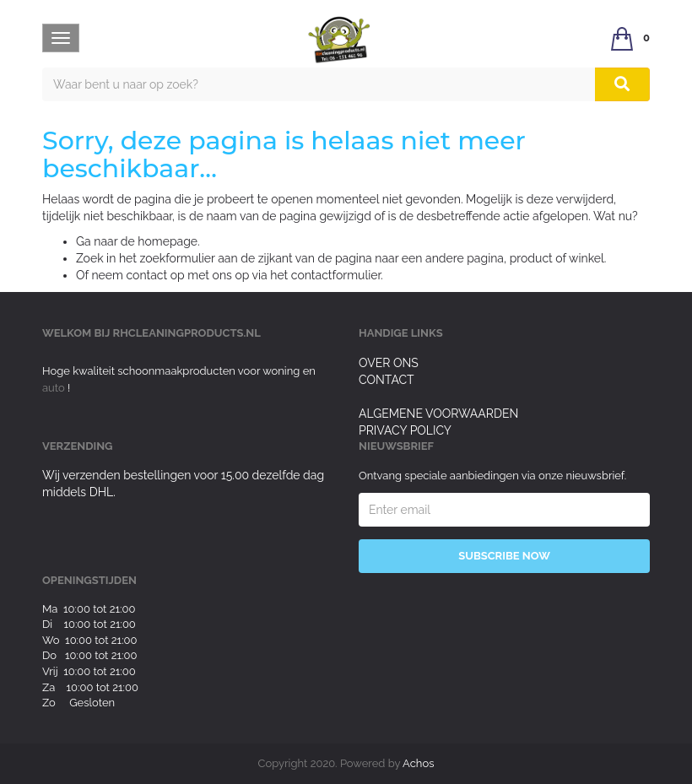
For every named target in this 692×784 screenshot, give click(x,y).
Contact (387, 380)
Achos (418, 763)
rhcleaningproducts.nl (187, 333)
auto (55, 388)
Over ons (389, 363)
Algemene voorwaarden (438, 414)
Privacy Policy (405, 430)
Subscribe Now (504, 556)
